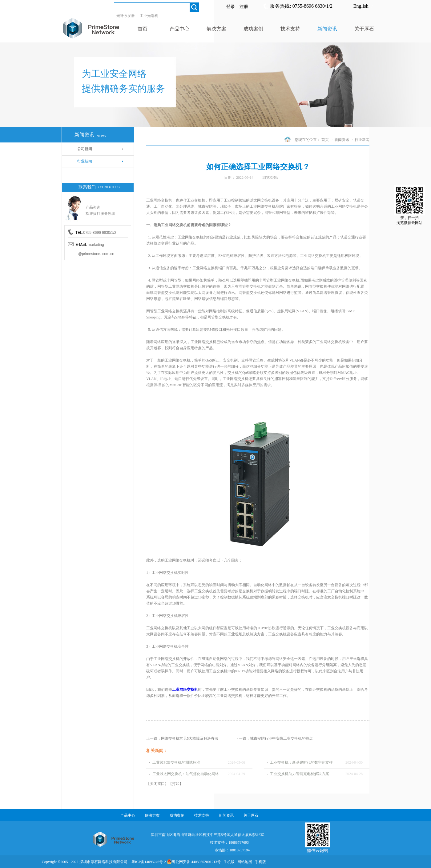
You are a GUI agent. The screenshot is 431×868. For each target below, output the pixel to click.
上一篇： (182, 738)
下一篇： (274, 738)
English (361, 6)
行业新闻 (362, 140)
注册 (244, 7)
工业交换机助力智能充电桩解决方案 (300, 774)
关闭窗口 (157, 784)
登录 (231, 7)
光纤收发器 (126, 16)
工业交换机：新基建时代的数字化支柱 (301, 762)
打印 (176, 784)
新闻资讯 (342, 140)
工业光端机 (149, 16)
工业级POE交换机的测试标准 (176, 762)
